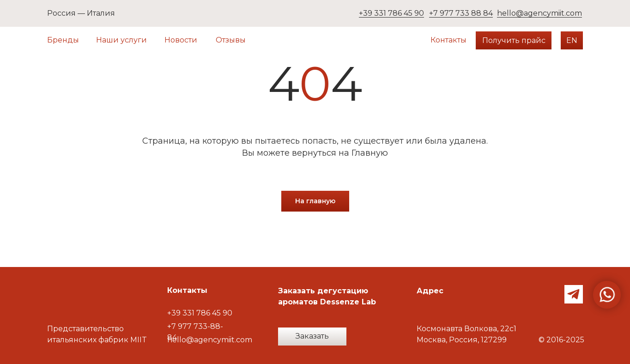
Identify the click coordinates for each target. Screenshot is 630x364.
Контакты (448, 40)
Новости (181, 40)
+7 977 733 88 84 (461, 13)
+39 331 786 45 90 (391, 13)
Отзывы (231, 40)
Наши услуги (121, 40)
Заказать (312, 336)
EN (572, 40)
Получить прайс (514, 40)
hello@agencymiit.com (539, 13)
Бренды (63, 40)
